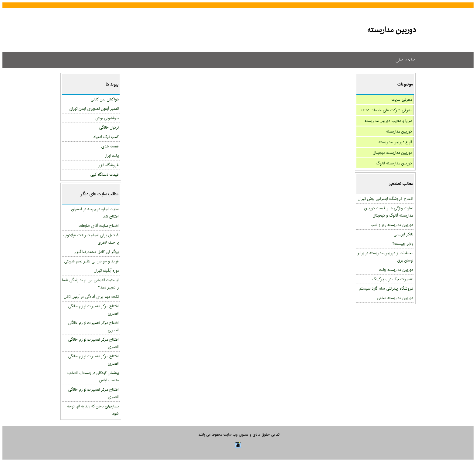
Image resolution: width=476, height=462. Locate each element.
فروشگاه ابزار (108, 165)
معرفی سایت (402, 99)
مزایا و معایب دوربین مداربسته (388, 121)
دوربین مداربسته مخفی (395, 298)
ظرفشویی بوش (107, 118)
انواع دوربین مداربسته (395, 142)
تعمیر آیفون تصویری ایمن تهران (94, 109)
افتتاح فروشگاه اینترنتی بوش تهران (386, 199)
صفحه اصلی (406, 60)
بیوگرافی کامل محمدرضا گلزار (96, 252)
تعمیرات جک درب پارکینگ (393, 279)
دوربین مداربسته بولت (396, 270)
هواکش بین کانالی (105, 99)
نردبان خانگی (109, 127)
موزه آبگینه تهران (106, 271)
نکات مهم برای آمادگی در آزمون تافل (91, 297)
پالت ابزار (112, 156)
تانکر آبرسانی (403, 234)
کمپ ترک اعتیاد (106, 137)
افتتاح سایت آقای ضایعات (99, 226)
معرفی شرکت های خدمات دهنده (386, 110)
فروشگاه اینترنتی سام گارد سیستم (386, 288)
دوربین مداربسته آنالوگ (394, 163)
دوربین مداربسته (399, 131)
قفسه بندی (110, 146)
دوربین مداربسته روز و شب (392, 225)
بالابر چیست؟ (403, 244)
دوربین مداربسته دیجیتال (392, 153)
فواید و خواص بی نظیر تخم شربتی (91, 261)
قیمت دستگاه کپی (104, 174)
